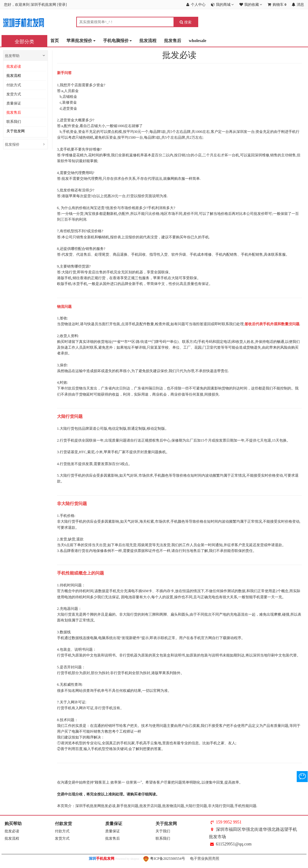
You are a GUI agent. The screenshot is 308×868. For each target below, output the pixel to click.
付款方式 (14, 85)
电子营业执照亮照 (204, 859)
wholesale (198, 41)
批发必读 (14, 66)
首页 (55, 41)
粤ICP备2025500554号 (164, 859)
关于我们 (163, 831)
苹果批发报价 (81, 41)
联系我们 (14, 122)
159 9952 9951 (229, 822)
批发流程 (148, 41)
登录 (62, 5)
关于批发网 (16, 131)
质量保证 (14, 103)
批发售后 (173, 41)
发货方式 (14, 94)
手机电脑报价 (118, 41)
